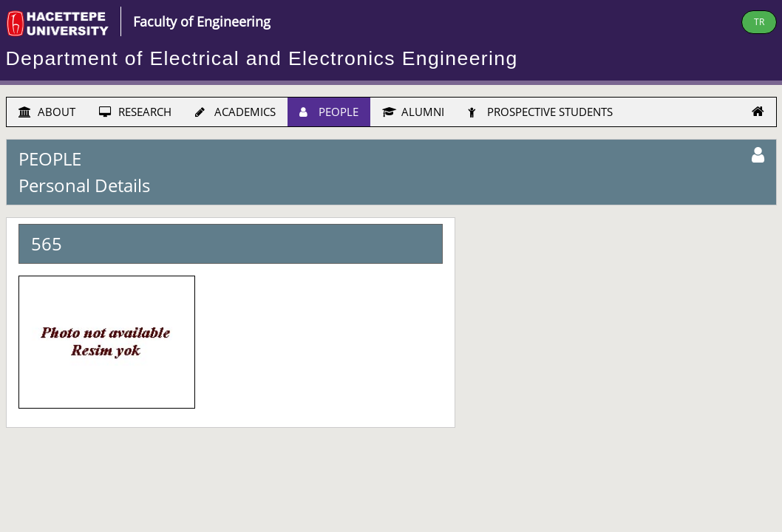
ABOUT (47, 112)
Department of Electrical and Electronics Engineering (262, 58)
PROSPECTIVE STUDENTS (540, 112)
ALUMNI (413, 112)
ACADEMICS (235, 112)
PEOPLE (329, 112)
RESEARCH (135, 112)
